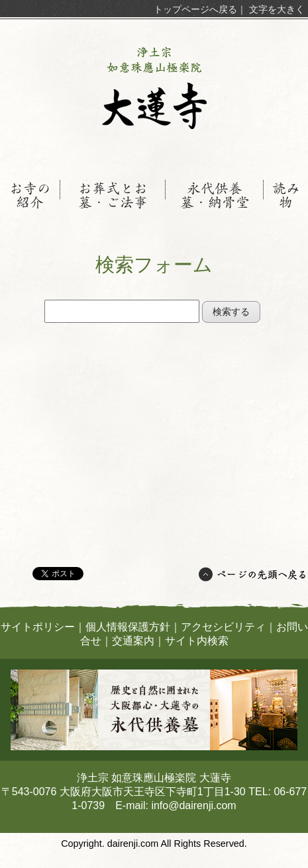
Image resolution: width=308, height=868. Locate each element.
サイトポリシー (38, 627)
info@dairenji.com (193, 805)
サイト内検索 (197, 641)
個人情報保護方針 (128, 627)
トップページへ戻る (195, 9)
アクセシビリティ (223, 627)
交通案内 (133, 641)
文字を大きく (277, 9)
